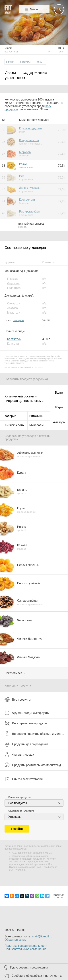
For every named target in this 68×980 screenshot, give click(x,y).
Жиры (59, 407)
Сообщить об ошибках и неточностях (37, 976)
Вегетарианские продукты (26, 723)
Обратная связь (15, 940)
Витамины (36, 416)
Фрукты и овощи (19, 755)
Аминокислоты (14, 425)
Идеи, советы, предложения (29, 967)
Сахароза (14, 303)
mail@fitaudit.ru (42, 936)
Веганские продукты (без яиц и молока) (35, 734)
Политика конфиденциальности (26, 946)
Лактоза (12, 308)
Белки (59, 393)
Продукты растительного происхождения (36, 765)
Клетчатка (14, 339)
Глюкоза (13, 279)
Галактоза (14, 288)
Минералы (37, 425)
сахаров (18, 320)
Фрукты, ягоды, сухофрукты (27, 713)
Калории (10, 416)
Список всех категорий (24, 779)
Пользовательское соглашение (25, 949)
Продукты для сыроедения (26, 744)
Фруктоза (13, 283)
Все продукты (17, 700)
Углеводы (59, 422)
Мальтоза (14, 313)
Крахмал (13, 344)
